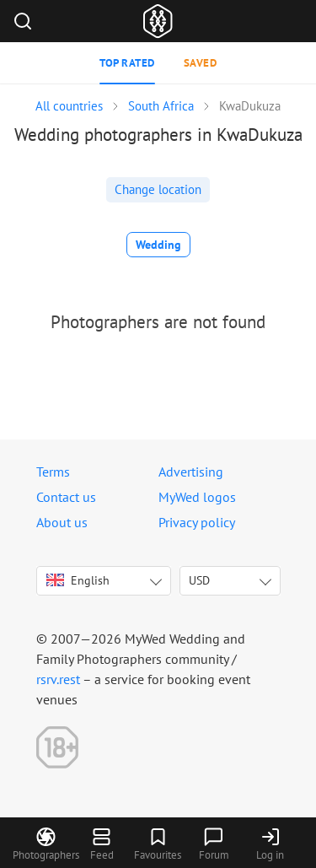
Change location (158, 189)
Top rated (127, 63)
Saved (201, 63)
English (78, 580)
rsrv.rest (58, 679)
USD (199, 580)
